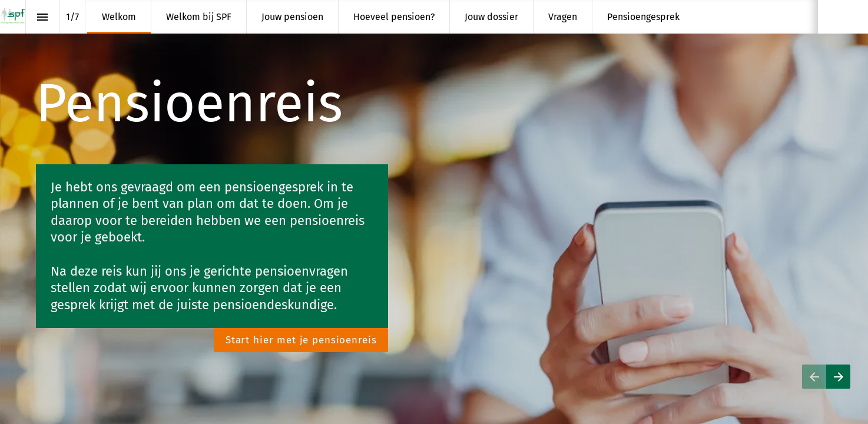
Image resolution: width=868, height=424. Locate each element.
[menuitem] (119, 17)
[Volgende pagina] (838, 377)
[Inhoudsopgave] (43, 17)
